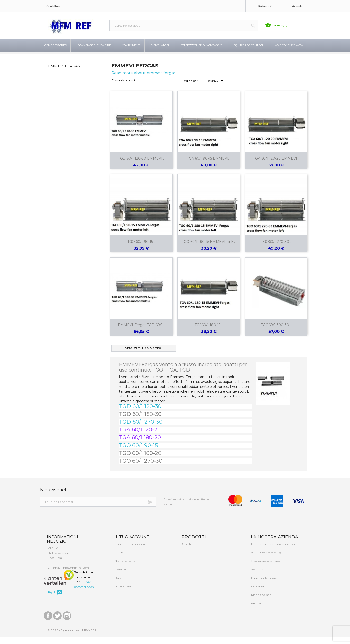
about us (257, 577)
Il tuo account (131, 544)
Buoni (119, 585)
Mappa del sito (261, 602)
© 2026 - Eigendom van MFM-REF (72, 638)
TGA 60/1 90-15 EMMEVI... (209, 166)
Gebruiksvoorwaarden (266, 568)
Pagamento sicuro (264, 585)
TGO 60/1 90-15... (141, 249)
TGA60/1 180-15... (209, 332)
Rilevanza (215, 88)
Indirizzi (120, 577)
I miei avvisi (122, 594)
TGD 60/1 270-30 (141, 429)
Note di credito (124, 568)
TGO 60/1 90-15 (138, 453)
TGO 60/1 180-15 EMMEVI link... (209, 249)
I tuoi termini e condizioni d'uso (272, 551)
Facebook (48, 622)
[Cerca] (184, 25)
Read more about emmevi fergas (143, 80)
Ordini (119, 560)
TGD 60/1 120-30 (140, 414)
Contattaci (53, 6)
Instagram (67, 622)
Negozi (256, 611)
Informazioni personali (130, 551)
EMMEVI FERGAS (64, 73)
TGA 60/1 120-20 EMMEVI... (276, 166)
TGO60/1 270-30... (276, 249)
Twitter (57, 622)
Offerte (186, 551)
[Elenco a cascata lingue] (266, 7)
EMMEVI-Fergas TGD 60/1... (141, 332)
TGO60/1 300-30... (276, 332)
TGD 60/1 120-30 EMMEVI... (141, 166)
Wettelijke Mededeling (266, 560)
